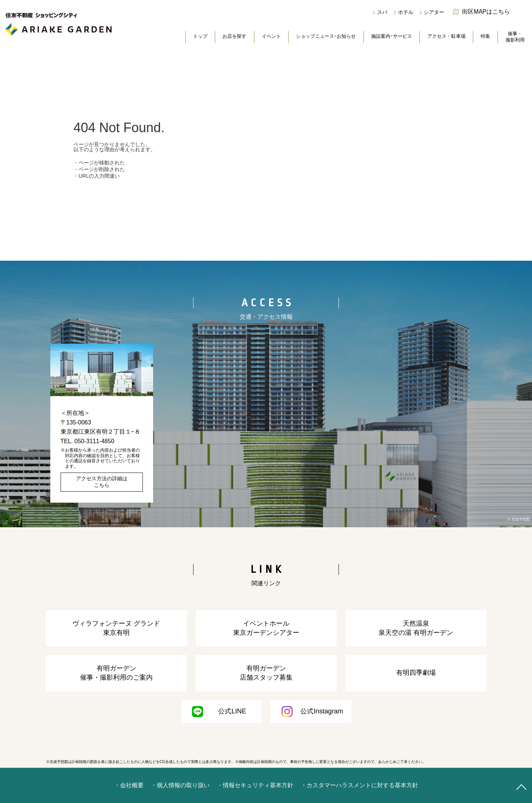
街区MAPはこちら (486, 12)
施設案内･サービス (392, 36)
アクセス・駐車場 (446, 36)
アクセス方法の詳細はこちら (102, 482)
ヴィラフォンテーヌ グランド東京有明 (116, 628)
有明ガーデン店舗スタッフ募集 (266, 673)
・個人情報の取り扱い (180, 785)
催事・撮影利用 (515, 37)
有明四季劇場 (416, 673)
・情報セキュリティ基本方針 (255, 785)
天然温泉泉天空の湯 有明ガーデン (416, 628)
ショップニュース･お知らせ (326, 36)
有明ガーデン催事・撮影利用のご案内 (116, 673)
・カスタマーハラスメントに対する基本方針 (359, 785)
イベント (271, 36)
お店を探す (234, 36)
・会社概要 (129, 785)
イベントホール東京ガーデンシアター (266, 628)
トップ (200, 36)
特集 (485, 36)
